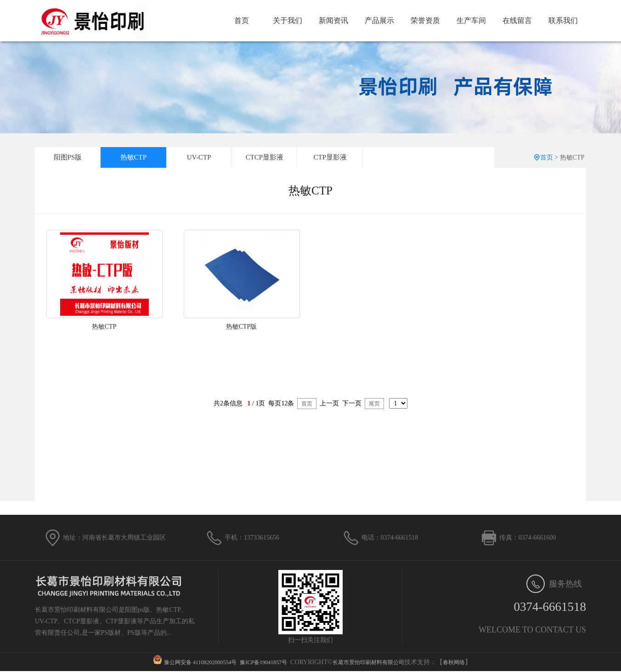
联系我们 (563, 20)
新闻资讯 (333, 20)
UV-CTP (199, 157)
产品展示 (379, 20)
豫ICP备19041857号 (263, 662)
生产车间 (471, 20)
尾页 (374, 404)
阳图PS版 (68, 157)
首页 (242, 20)
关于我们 (288, 20)
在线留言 (517, 20)
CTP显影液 (330, 157)
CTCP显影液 (265, 157)
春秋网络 (454, 662)
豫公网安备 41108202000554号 (200, 662)
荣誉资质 (425, 20)
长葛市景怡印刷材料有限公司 (368, 662)
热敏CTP (134, 157)
